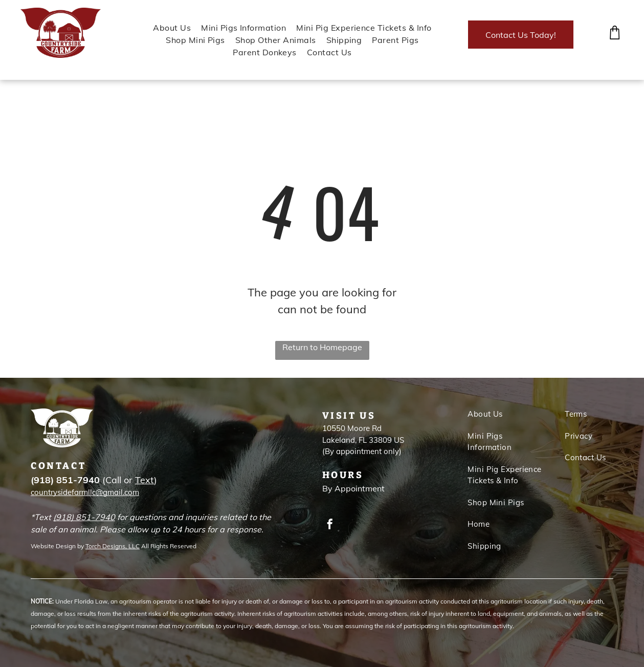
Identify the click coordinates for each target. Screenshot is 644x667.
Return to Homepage (322, 347)
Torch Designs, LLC (113, 546)
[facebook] (330, 525)
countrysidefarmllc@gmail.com (85, 492)
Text (145, 480)
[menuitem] (167, 28)
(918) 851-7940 (84, 517)
